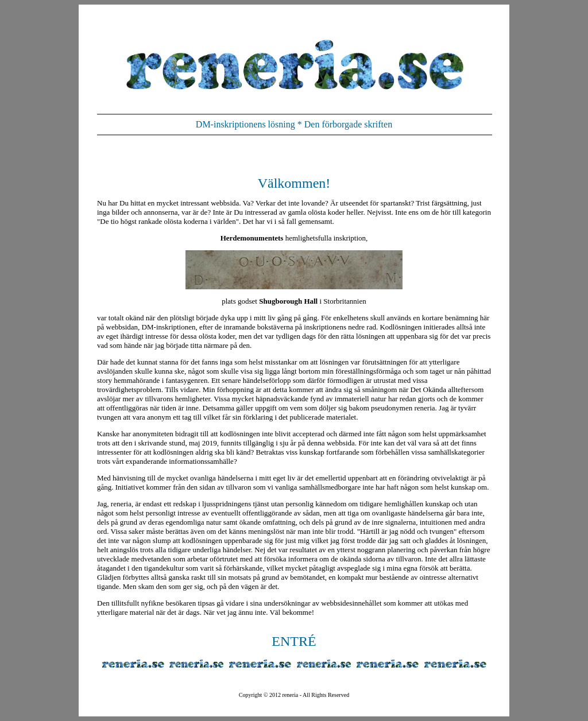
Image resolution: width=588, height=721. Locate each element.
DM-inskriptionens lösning (245, 124)
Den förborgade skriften (348, 124)
